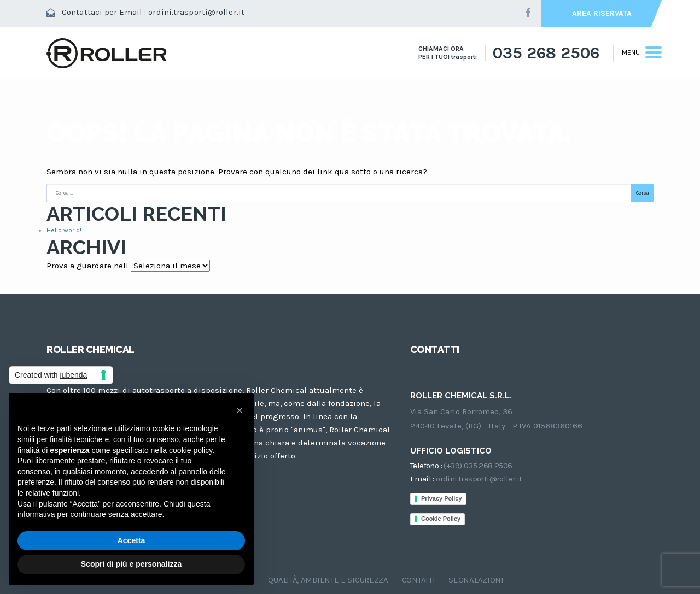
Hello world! (64, 230)
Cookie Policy (441, 519)
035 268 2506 (546, 53)
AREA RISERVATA (602, 13)
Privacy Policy (442, 498)
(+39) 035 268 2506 (478, 466)
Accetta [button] (132, 540)
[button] (240, 410)
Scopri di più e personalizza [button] (131, 564)
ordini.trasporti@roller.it (196, 12)
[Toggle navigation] (638, 53)
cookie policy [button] (191, 450)
